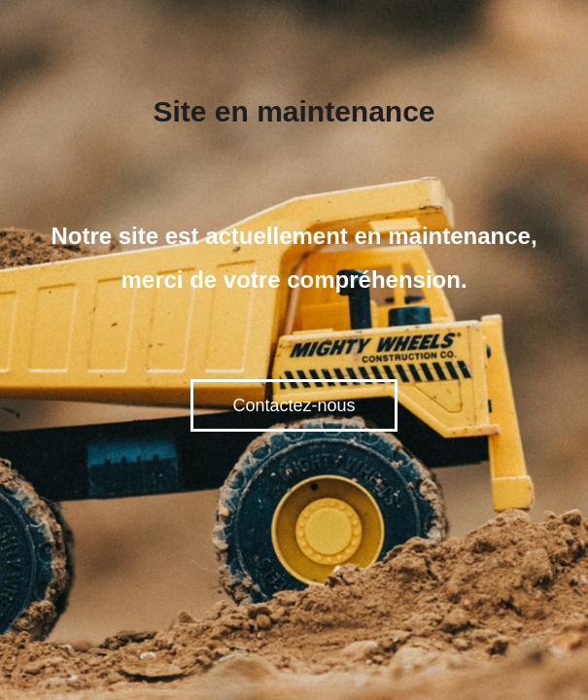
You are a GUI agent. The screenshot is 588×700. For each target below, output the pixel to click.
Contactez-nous (294, 405)
